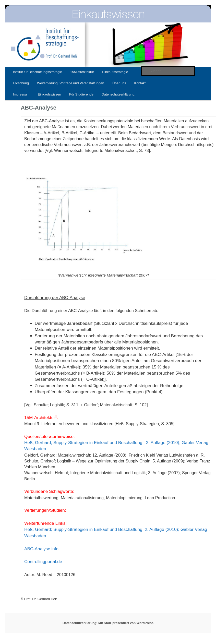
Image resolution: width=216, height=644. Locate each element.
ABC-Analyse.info (41, 549)
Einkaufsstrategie (115, 72)
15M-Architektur (82, 72)
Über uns (119, 83)
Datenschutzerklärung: (118, 94)
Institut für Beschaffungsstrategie (37, 72)
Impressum (21, 94)
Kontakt (140, 83)
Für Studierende (81, 94)
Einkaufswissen (49, 94)
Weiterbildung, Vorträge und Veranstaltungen (71, 83)
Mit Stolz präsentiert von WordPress (126, 623)
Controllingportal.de (43, 562)
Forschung (21, 83)
